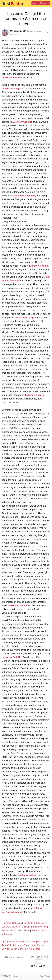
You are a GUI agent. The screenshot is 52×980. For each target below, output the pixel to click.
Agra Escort (24, 945)
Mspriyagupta (18, 31)
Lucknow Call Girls (12, 923)
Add (35, 3)
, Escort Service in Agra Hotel (25, 949)
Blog (41, 976)
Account (45, 3)
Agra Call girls (9, 945)
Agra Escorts (23, 942)
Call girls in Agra (39, 942)
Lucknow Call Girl (11, 927)
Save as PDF (38, 966)
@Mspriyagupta (34, 31)
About (47, 976)
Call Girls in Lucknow (34, 923)
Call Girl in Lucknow (32, 927)
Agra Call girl (8, 942)
